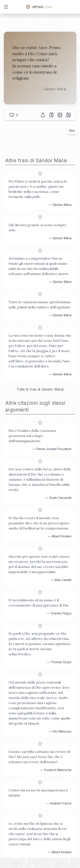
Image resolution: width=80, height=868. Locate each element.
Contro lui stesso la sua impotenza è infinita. (38, 793)
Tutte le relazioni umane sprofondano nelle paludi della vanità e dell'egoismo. (40, 305)
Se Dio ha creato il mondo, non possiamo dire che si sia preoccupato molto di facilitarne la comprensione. (39, 523)
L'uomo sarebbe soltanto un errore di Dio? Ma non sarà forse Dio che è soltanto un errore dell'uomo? (39, 757)
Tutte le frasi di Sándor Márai (40, 389)
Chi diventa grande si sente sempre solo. (37, 227)
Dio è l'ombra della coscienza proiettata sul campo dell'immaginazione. (32, 436)
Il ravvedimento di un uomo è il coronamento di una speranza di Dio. (39, 603)
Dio (72, 131)
